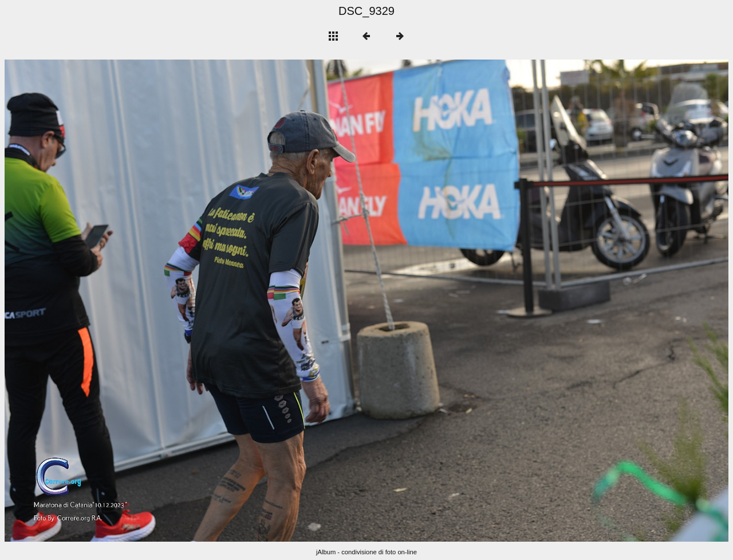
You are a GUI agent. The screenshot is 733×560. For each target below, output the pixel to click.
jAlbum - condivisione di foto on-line (366, 552)
